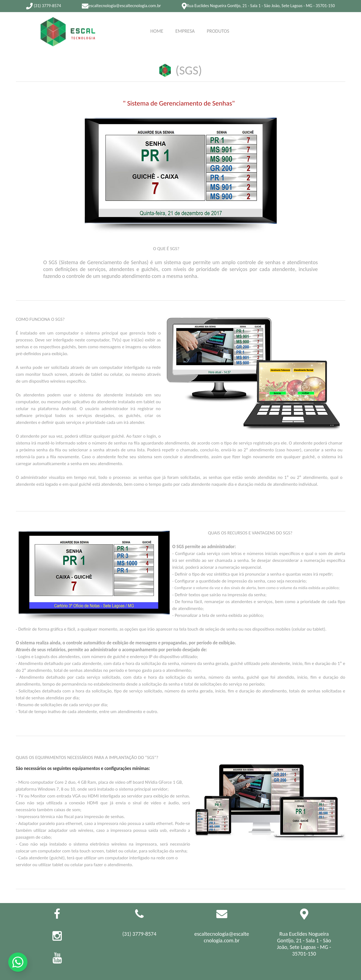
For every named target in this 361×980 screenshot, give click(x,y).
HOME (157, 30)
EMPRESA (185, 24)
